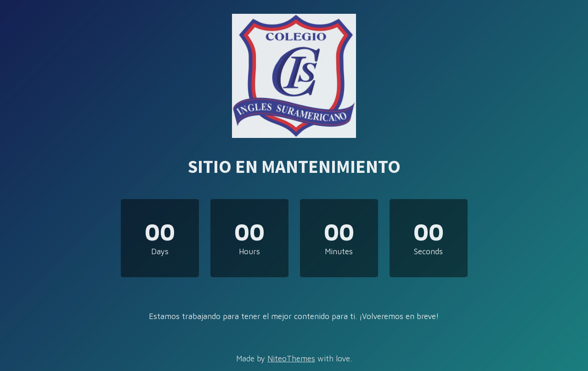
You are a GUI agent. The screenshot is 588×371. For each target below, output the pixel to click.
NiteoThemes (291, 359)
